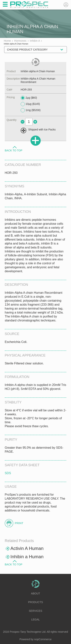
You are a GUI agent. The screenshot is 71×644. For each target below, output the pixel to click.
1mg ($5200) (31, 110)
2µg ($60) (29, 98)
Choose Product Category (27, 50)
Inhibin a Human (27, 557)
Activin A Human (27, 548)
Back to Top (14, 150)
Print (19, 523)
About (35, 593)
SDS (8, 473)
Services (35, 611)
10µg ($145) (30, 104)
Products (35, 602)
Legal (35, 619)
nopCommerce (43, 639)
